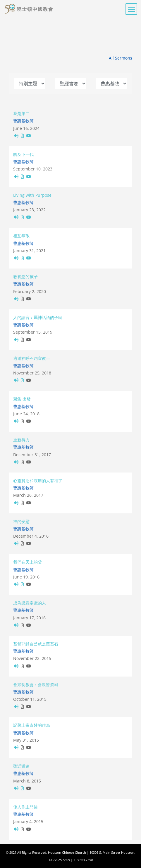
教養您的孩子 (25, 277)
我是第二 (21, 113)
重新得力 (21, 440)
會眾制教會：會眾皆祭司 (36, 685)
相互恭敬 (21, 236)
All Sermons (121, 58)
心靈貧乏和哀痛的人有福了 (38, 481)
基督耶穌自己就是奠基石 (36, 644)
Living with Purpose (32, 195)
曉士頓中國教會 (35, 9)
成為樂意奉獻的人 (30, 603)
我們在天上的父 (27, 562)
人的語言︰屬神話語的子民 (38, 317)
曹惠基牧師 (23, 121)
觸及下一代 (23, 154)
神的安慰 (21, 521)
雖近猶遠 (21, 766)
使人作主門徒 (25, 807)
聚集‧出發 (22, 399)
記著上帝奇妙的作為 (32, 725)
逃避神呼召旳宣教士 (32, 358)
